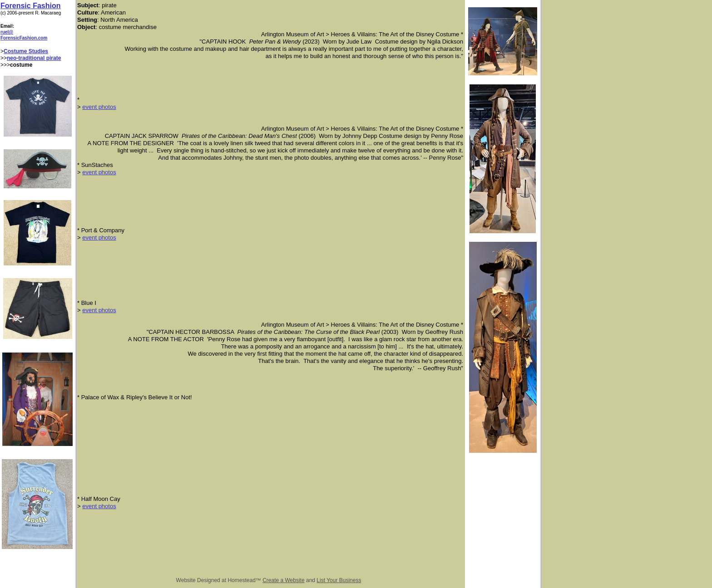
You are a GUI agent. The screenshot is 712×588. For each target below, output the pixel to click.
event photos (99, 107)
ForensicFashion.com (24, 38)
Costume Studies (26, 51)
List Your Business (339, 580)
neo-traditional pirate (34, 58)
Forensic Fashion (30, 6)
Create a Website (284, 580)
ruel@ (7, 32)
